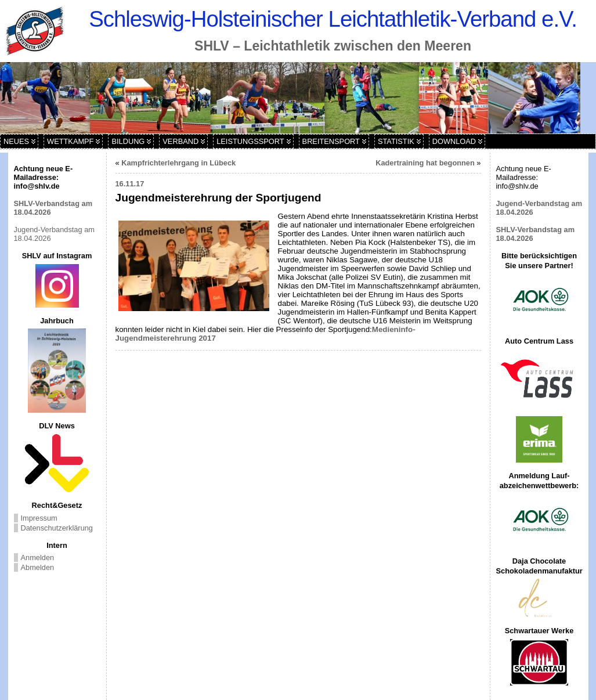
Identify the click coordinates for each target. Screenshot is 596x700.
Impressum (39, 518)
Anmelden (38, 558)
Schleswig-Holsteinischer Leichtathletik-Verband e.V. (333, 19)
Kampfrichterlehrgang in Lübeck (178, 163)
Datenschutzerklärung (57, 528)
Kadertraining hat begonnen (425, 163)
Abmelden (38, 567)
